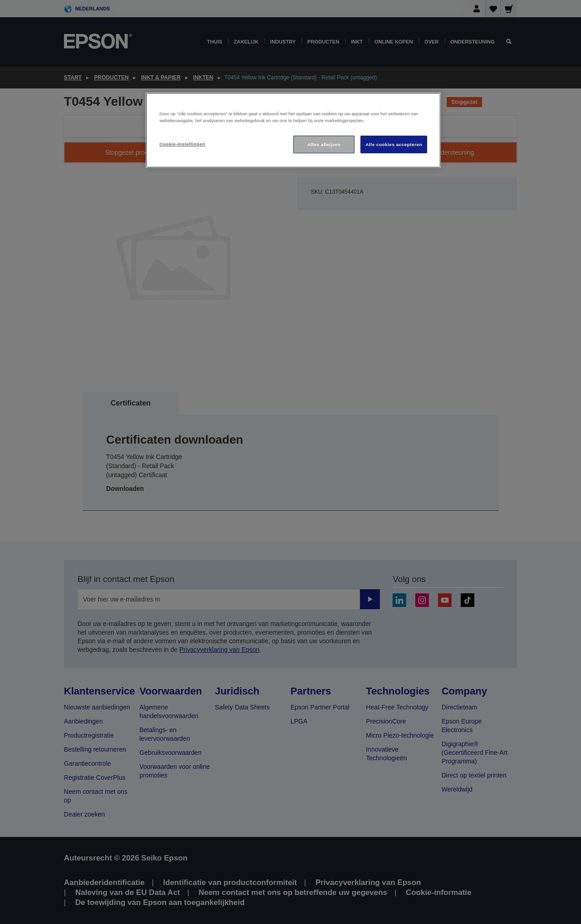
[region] (293, 130)
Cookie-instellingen (182, 144)
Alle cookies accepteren (394, 144)
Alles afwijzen (324, 144)
